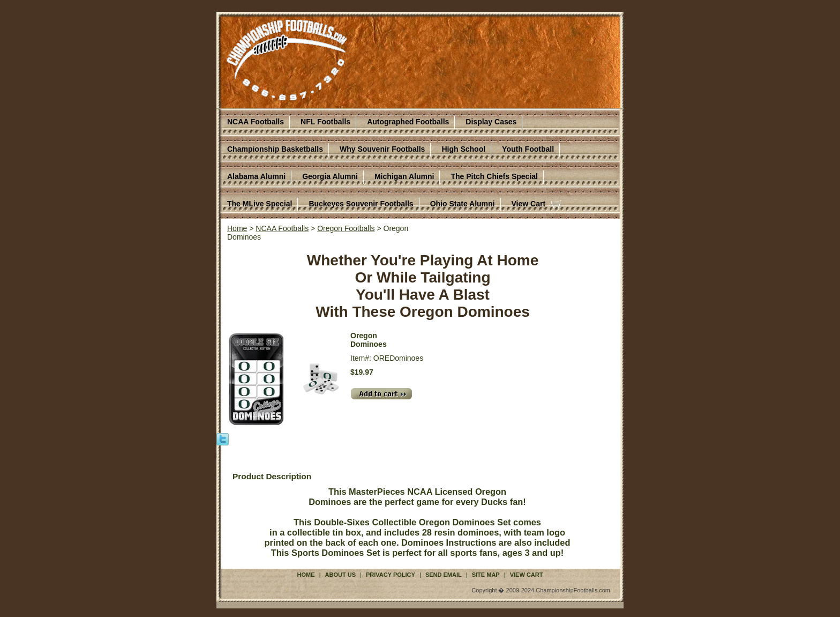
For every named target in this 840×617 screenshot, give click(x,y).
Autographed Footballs (408, 122)
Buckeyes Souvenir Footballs (361, 204)
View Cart (529, 204)
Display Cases (491, 122)
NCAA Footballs (256, 122)
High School (463, 149)
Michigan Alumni (404, 176)
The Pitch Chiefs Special (494, 176)
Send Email (444, 575)
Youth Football (528, 149)
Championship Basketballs (275, 149)
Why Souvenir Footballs (382, 149)
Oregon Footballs (346, 228)
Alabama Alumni (256, 176)
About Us (340, 575)
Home (237, 228)
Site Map (486, 575)
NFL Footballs (325, 122)
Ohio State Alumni (463, 204)
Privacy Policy (391, 575)
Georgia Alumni (330, 176)
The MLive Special (260, 204)
